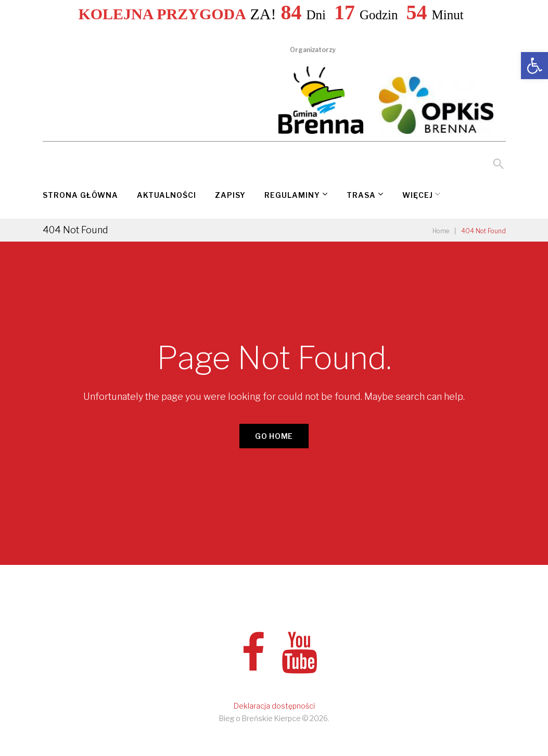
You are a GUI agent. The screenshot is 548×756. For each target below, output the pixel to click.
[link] (534, 66)
